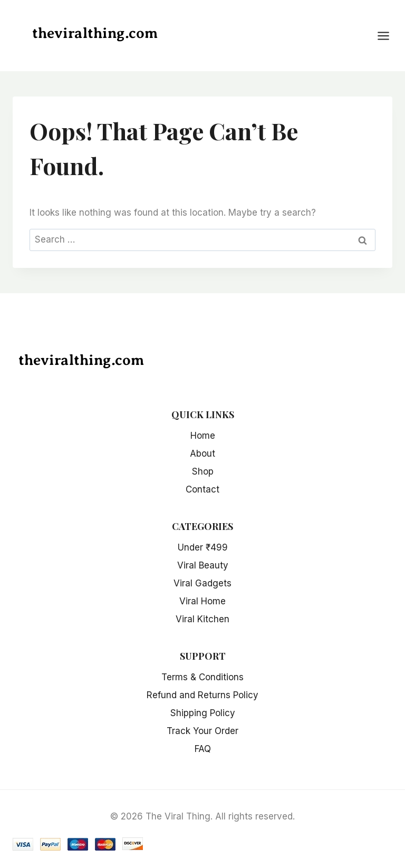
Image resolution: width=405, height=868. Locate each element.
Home (203, 436)
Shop (203, 471)
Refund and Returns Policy (202, 695)
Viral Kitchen (202, 619)
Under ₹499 (203, 547)
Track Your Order (202, 731)
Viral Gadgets (202, 583)
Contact (202, 489)
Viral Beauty (203, 565)
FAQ (203, 749)
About (202, 454)
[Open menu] (389, 36)
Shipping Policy (203, 713)
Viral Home (202, 601)
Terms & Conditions (202, 677)
